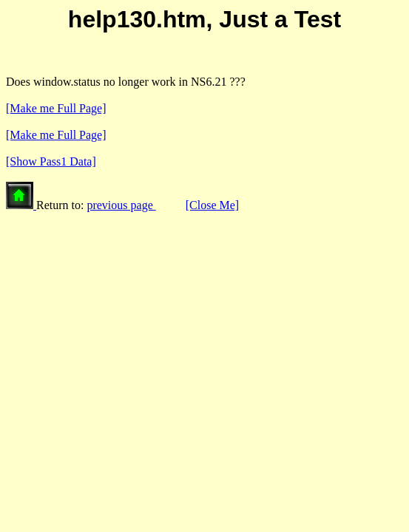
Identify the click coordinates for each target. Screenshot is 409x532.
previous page (121, 205)
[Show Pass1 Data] (51, 161)
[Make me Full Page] (56, 108)
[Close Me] (212, 205)
